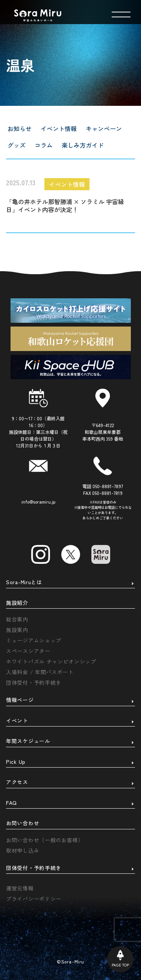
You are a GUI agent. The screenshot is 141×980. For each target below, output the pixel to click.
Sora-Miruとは (24, 582)
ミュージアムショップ (34, 640)
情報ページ (20, 700)
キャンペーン (104, 128)
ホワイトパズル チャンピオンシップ (51, 661)
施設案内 (17, 630)
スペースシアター (28, 651)
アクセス (17, 782)
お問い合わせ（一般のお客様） (45, 840)
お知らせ (20, 128)
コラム (44, 145)
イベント (17, 721)
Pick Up (16, 762)
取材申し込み (23, 850)
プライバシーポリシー (34, 899)
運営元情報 (20, 888)
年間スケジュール (28, 741)
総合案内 (17, 619)
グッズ (17, 145)
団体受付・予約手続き (34, 682)
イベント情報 (59, 128)
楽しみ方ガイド (83, 145)
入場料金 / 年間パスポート (40, 672)
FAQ (11, 803)
